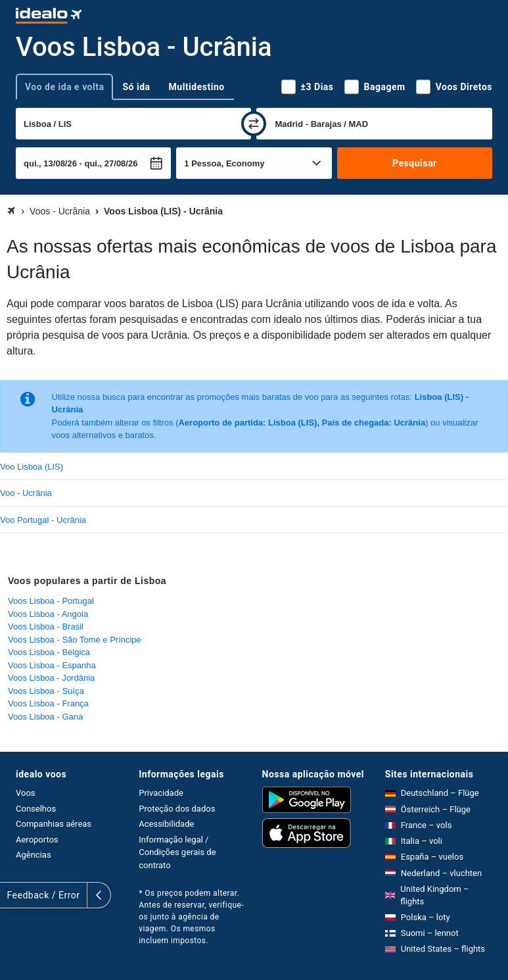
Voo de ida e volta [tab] (64, 87)
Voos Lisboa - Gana (45, 717)
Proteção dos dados (177, 809)
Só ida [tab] (136, 87)
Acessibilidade (166, 824)
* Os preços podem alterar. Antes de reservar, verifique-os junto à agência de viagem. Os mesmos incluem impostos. (191, 917)
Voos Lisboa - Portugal (51, 601)
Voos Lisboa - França (48, 703)
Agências (34, 855)
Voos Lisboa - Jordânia (51, 678)
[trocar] (254, 124)
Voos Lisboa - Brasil (46, 626)
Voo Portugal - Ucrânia (43, 520)
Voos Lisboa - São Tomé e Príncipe (75, 640)
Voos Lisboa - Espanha (52, 665)
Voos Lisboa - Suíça (46, 691)
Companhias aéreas (54, 824)
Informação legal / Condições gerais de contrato (177, 852)
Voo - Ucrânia (26, 493)
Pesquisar (414, 163)
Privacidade (161, 793)
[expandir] (12, 895)
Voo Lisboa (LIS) (32, 467)
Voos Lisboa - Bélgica (49, 652)
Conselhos (36, 809)
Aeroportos (37, 840)
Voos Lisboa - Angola (48, 614)
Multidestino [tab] (197, 87)
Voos (26, 793)
